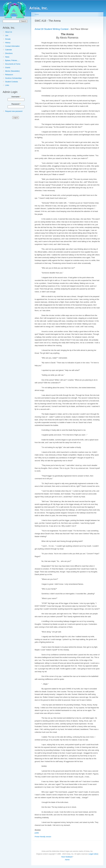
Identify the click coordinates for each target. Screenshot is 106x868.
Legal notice (93, 854)
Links (7, 85)
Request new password (14, 111)
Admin (67, 860)
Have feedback (67, 857)
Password (16, 104)
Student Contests (11, 82)
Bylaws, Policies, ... (12, 60)
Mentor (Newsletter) (12, 71)
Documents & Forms (13, 64)
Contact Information (12, 46)
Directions (9, 53)
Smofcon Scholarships (13, 78)
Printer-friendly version (43, 837)
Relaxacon (9, 75)
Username (16, 97)
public (37, 833)
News (7, 57)
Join (7, 36)
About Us (9, 32)
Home (37, 14)
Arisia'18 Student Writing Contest (52, 29)
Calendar (8, 50)
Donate (8, 39)
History (8, 43)
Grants (8, 68)
